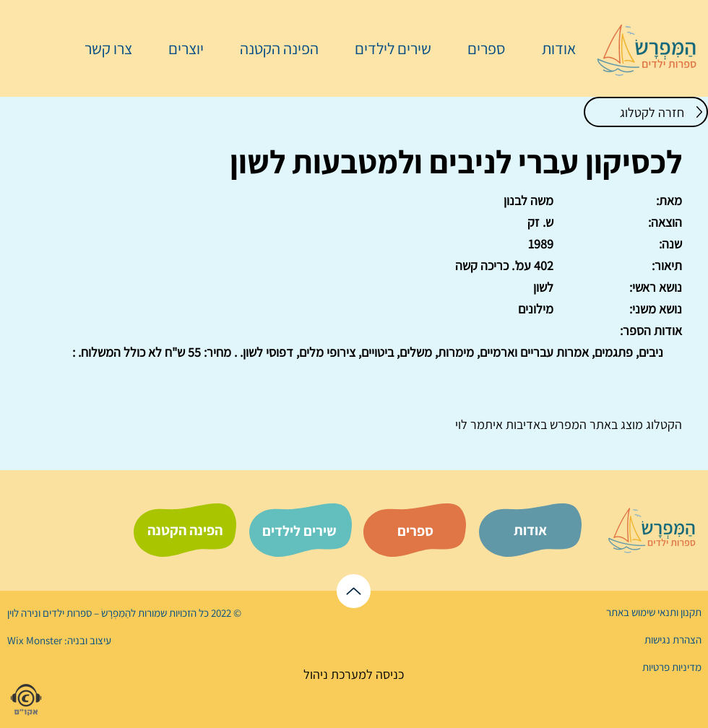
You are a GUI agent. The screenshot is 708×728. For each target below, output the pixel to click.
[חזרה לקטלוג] (646, 112)
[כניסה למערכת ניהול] (354, 674)
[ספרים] (415, 531)
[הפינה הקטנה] (185, 530)
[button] (479, 48)
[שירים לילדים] (299, 531)
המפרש (567, 424)
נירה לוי (24, 613)
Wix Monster (35, 640)
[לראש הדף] (354, 591)
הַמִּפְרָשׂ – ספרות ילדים (86, 613)
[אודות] (530, 530)
